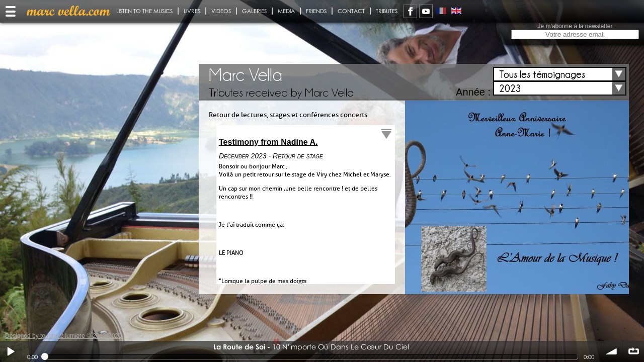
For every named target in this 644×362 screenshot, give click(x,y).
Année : (473, 92)
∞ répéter (633, 351)
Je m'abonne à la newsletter (575, 26)
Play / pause (11, 351)
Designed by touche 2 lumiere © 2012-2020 (63, 336)
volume (612, 351)
